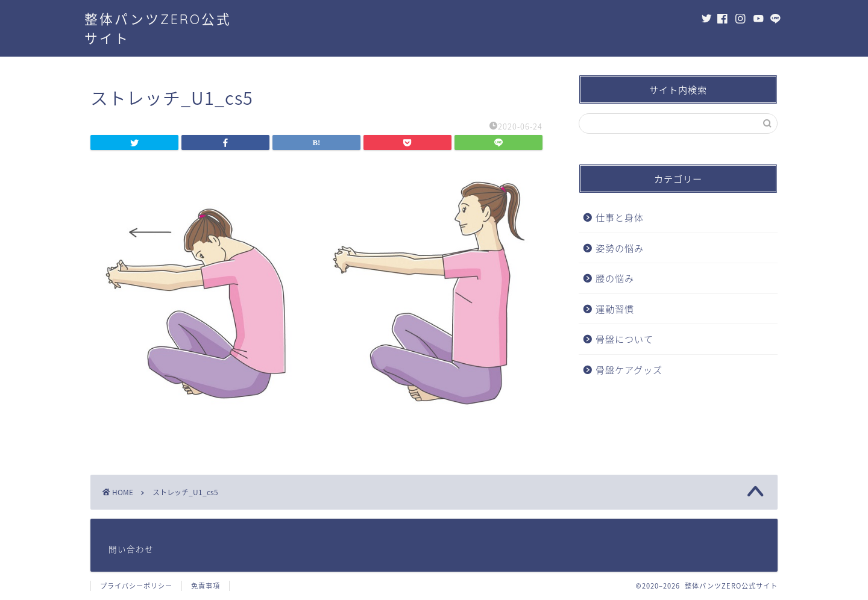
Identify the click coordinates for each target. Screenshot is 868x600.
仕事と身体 (620, 217)
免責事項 (206, 586)
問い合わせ (131, 549)
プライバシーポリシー (136, 586)
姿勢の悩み (620, 248)
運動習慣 (615, 309)
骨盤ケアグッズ (629, 370)
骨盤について (624, 339)
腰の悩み (615, 278)
